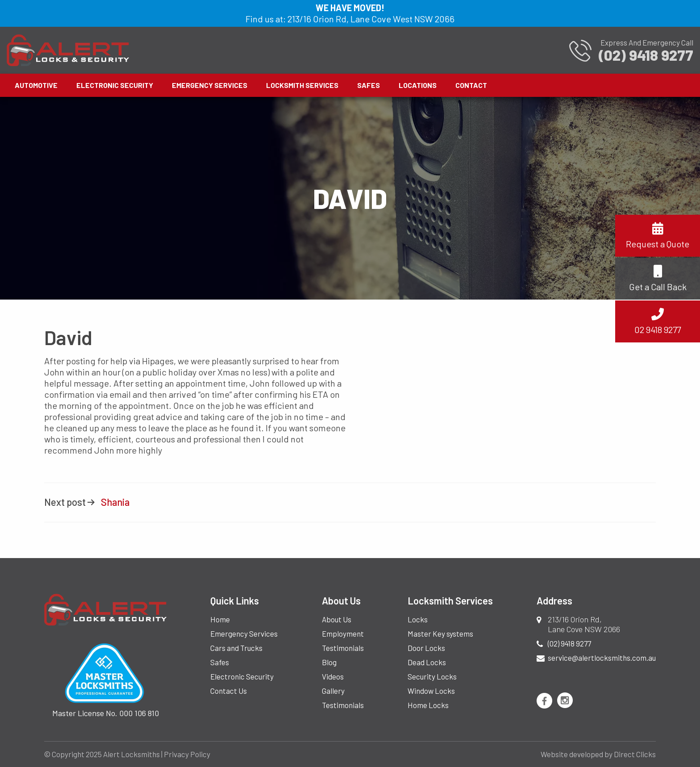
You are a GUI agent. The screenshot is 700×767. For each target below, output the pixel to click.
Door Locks (426, 648)
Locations (418, 85)
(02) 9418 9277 (569, 643)
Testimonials (343, 648)
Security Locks (432, 676)
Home (220, 619)
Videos (333, 676)
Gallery (333, 691)
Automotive (36, 85)
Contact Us (229, 691)
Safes (369, 85)
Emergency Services (210, 85)
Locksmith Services (302, 85)
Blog (329, 662)
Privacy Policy (187, 754)
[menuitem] (37, 85)
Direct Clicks (635, 754)
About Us (337, 619)
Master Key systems (440, 634)
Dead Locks (427, 662)
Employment (343, 634)
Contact (471, 85)
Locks (418, 619)
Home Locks (428, 705)
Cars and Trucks (236, 648)
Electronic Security (115, 85)
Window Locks (431, 691)
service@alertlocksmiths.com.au (602, 658)
